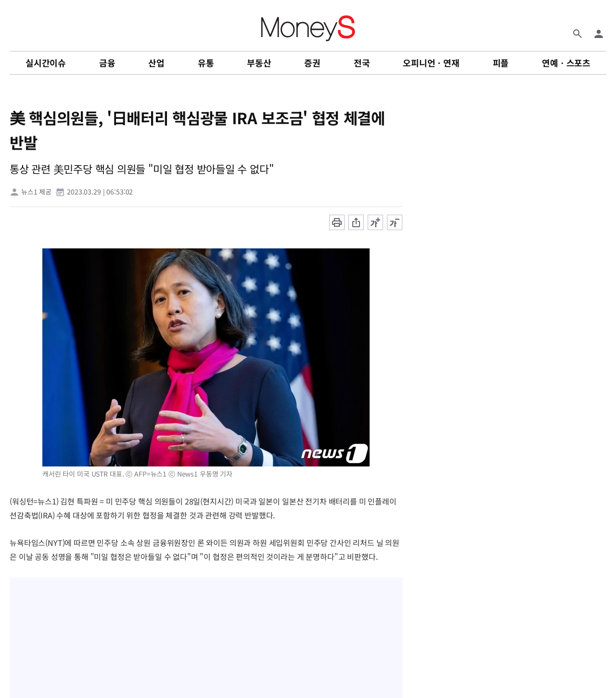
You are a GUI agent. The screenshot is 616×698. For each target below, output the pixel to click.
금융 (107, 63)
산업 (156, 63)
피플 (501, 63)
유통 (206, 63)
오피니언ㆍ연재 (431, 63)
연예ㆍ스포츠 (566, 63)
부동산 (259, 63)
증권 (312, 63)
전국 (362, 63)
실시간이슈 (46, 63)
